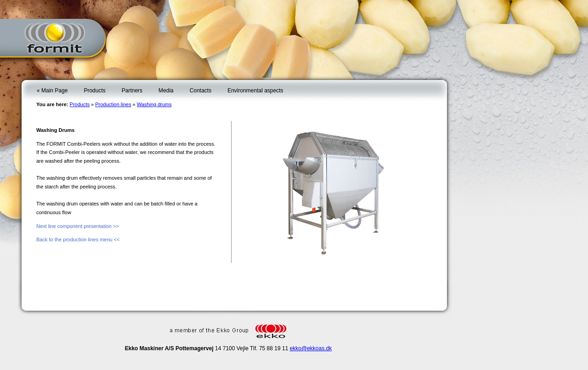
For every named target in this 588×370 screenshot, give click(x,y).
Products (94, 91)
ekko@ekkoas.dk (311, 348)
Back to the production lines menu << (78, 239)
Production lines (113, 104)
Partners (132, 91)
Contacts (201, 91)
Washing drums (154, 104)
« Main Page (52, 91)
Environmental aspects (255, 91)
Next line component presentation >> (78, 226)
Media (166, 91)
